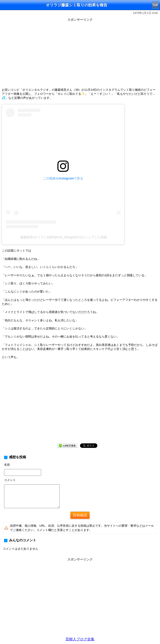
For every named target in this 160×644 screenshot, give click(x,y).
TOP (155, 5)
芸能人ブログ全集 (80, 639)
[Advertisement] (80, 54)
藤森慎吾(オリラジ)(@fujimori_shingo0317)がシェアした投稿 (64, 237)
